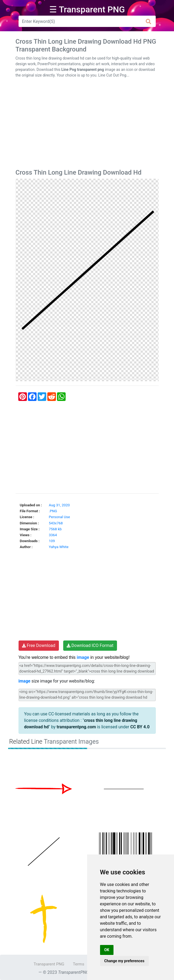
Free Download (39, 645)
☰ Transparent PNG (87, 9)
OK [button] (107, 950)
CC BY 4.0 (140, 727)
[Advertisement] (87, 124)
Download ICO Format (90, 645)
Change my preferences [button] (124, 961)
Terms (79, 964)
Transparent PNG (49, 964)
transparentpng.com (76, 727)
